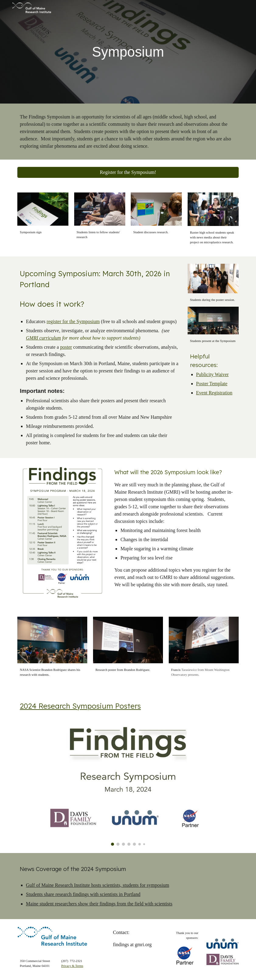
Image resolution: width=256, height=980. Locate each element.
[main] (128, 52)
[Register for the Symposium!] (128, 172)
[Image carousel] (128, 781)
